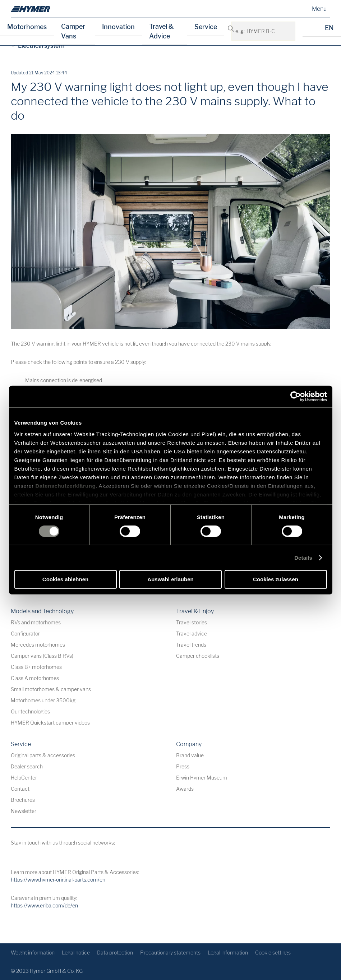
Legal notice (76, 953)
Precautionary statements (170, 953)
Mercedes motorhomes (38, 645)
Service (206, 27)
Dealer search (27, 766)
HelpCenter (24, 778)
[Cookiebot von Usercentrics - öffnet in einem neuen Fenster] (296, 397)
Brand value (190, 755)
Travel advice (192, 634)
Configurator (25, 634)
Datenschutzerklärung (66, 486)
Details (303, 558)
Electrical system (41, 46)
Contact (20, 789)
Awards (185, 789)
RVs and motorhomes (36, 622)
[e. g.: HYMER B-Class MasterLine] (286, 31)
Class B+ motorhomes (36, 667)
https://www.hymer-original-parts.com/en (58, 880)
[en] (31, 9)
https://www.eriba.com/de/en (44, 905)
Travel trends (191, 645)
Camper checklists (198, 656)
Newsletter (24, 811)
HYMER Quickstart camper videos (50, 723)
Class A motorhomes (35, 678)
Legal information (228, 953)
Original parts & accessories (43, 755)
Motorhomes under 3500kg (43, 700)
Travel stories (192, 622)
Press (183, 766)
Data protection (115, 953)
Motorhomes (27, 27)
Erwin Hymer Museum (202, 778)
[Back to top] (324, 926)
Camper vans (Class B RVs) (42, 656)
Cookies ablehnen (65, 579)
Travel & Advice (161, 31)
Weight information (33, 953)
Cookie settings (273, 953)
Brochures (23, 800)
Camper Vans (73, 31)
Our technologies (30, 711)
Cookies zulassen (276, 579)
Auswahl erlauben (170, 579)
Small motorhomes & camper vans (51, 689)
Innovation (118, 27)
